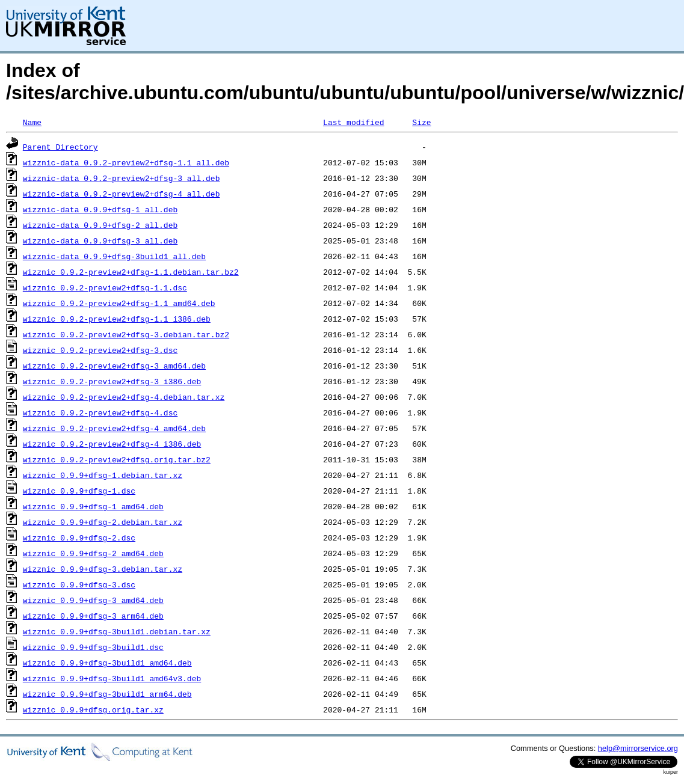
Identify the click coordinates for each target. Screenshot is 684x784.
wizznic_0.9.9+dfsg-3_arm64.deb (93, 616)
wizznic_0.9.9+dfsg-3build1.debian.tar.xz (117, 631)
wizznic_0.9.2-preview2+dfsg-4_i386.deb (112, 444)
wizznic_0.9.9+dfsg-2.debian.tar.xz (103, 522)
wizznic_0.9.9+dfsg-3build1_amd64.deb (107, 663)
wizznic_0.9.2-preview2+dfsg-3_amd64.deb (114, 366)
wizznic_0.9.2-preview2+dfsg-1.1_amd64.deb (119, 303)
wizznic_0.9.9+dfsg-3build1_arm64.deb (107, 694)
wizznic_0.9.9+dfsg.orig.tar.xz (93, 709)
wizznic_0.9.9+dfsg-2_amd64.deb (93, 553)
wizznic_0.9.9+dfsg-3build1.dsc (93, 647)
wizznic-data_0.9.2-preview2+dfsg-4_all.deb (122, 194)
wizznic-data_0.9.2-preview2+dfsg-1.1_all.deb (126, 162)
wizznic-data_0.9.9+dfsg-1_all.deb (100, 209)
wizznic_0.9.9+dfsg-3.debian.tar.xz (103, 569)
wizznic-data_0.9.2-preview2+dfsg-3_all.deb (122, 178)
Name (32, 122)
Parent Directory (60, 147)
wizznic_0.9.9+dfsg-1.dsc (79, 491)
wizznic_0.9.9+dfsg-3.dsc (79, 584)
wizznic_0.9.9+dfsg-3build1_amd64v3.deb (112, 678)
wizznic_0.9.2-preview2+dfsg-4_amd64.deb (114, 428)
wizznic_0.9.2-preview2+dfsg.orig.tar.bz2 (117, 459)
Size (421, 122)
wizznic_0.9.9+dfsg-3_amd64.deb (93, 600)
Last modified (353, 122)
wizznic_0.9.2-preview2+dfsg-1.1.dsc (105, 287)
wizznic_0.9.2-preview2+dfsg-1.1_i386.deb (117, 319)
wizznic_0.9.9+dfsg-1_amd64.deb (93, 506)
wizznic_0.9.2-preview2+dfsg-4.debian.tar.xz (124, 397)
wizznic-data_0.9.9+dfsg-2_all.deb (100, 225)
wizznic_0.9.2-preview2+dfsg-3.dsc (100, 350)
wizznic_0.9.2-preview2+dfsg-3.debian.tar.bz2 (126, 334)
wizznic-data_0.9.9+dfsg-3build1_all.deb (114, 256)
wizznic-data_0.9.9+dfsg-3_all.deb (100, 240)
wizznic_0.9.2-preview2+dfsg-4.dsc (100, 412)
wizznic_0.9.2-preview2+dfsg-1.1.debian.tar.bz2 (131, 272)
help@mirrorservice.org (638, 748)
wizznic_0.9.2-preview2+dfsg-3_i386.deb (112, 381)
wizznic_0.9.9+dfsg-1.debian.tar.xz (103, 475)
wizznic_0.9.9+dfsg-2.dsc (79, 537)
